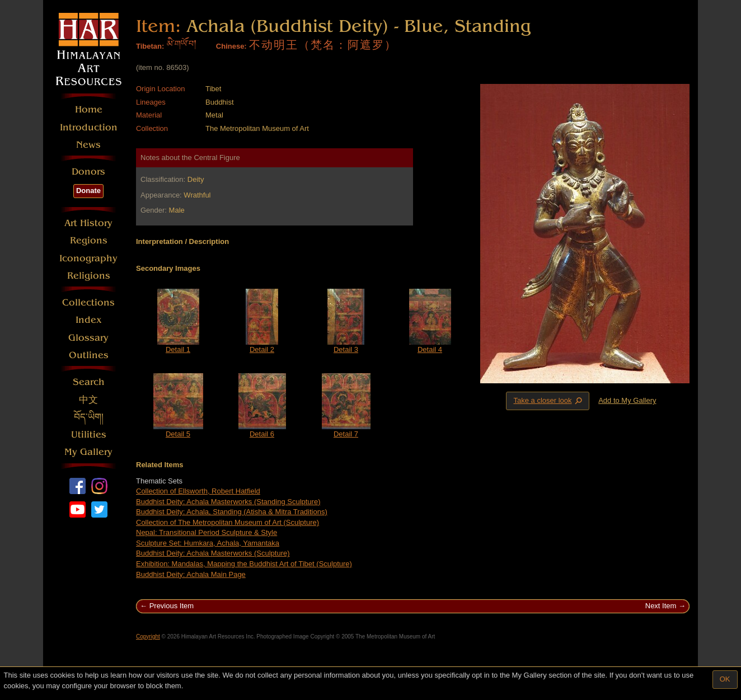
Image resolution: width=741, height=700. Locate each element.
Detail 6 (262, 434)
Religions (89, 276)
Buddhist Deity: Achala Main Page (191, 574)
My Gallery (88, 452)
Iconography (88, 258)
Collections (88, 302)
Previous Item (172, 606)
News (88, 145)
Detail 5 (178, 434)
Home (89, 109)
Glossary (88, 338)
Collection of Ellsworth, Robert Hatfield (198, 491)
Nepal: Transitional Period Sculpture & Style (207, 532)
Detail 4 (430, 349)
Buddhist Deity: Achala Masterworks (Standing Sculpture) (228, 502)
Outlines (89, 355)
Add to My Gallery (627, 400)
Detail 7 (346, 434)
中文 (88, 400)
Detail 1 (178, 349)
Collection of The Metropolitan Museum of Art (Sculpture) (228, 522)
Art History (88, 223)
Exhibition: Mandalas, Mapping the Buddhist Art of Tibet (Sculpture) (244, 564)
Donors (88, 172)
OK (725, 679)
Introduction (89, 127)
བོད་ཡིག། (89, 417)
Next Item (661, 606)
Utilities (89, 434)
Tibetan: (150, 46)
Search (89, 382)
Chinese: (231, 46)
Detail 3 (346, 349)
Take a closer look (548, 401)
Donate (88, 191)
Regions (89, 240)
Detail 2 (262, 349)
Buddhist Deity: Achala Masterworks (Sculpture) (213, 553)
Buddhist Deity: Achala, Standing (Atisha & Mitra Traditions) (232, 512)
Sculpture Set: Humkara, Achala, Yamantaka (208, 543)
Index (89, 320)
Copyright (148, 636)
